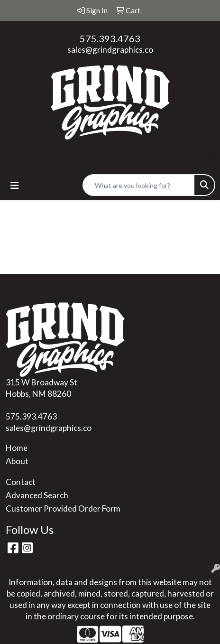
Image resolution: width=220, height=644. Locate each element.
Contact (21, 482)
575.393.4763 (110, 38)
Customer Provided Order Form (63, 509)
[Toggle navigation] (15, 185)
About (17, 461)
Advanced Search (37, 495)
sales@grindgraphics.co (110, 50)
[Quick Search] (139, 185)
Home (17, 448)
